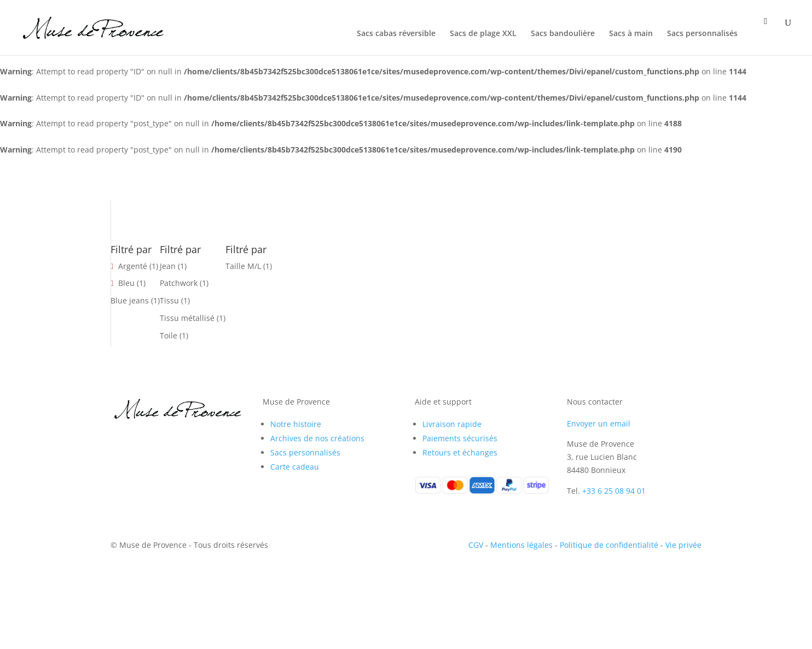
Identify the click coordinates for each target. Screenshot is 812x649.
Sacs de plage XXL (483, 34)
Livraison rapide (452, 424)
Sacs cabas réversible (396, 34)
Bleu (126, 283)
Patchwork (179, 283)
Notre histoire (296, 424)
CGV (476, 545)
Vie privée (683, 545)
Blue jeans (130, 300)
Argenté (133, 266)
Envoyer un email (599, 423)
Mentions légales (521, 545)
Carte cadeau (295, 467)
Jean (168, 266)
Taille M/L (243, 266)
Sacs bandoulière (563, 34)
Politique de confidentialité (609, 545)
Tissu (169, 300)
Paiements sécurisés (460, 438)
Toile (169, 335)
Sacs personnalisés (702, 34)
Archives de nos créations (317, 438)
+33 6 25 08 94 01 (614, 491)
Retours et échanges (460, 452)
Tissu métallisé (187, 318)
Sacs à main (631, 34)
